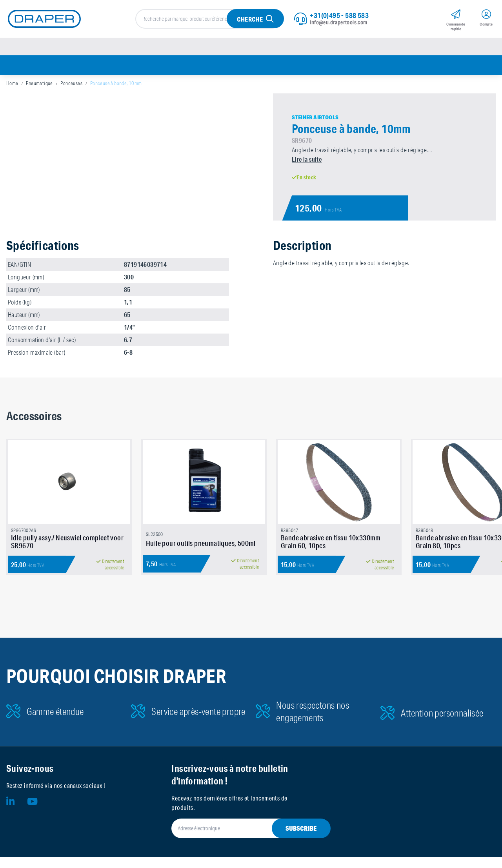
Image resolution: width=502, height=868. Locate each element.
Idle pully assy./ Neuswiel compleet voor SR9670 (67, 553)
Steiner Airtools (315, 120)
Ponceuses (71, 86)
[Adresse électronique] (241, 839)
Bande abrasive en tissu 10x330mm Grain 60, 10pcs (331, 553)
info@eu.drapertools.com (338, 23)
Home (12, 86)
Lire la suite (307, 162)
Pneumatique (39, 86)
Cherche (250, 20)
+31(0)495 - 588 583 (339, 16)
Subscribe (301, 839)
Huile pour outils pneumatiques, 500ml (201, 554)
